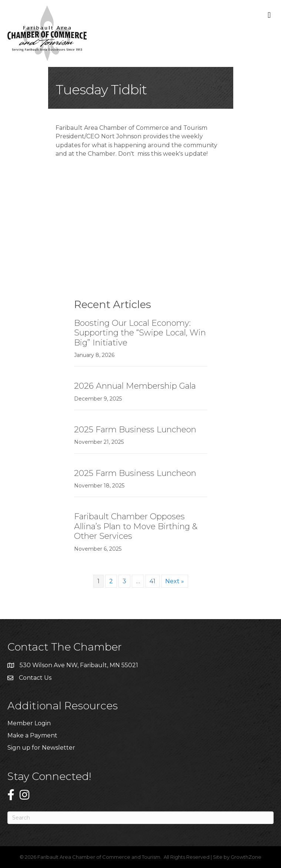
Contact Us (35, 678)
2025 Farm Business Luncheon (135, 430)
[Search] (140, 818)
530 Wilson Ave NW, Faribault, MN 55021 (79, 665)
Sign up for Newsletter (41, 748)
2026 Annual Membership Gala (135, 386)
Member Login (29, 723)
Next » (175, 581)
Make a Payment (32, 735)
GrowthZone (246, 857)
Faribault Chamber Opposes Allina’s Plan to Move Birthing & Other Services (136, 526)
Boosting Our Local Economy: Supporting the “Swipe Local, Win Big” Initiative (140, 333)
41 (153, 581)
